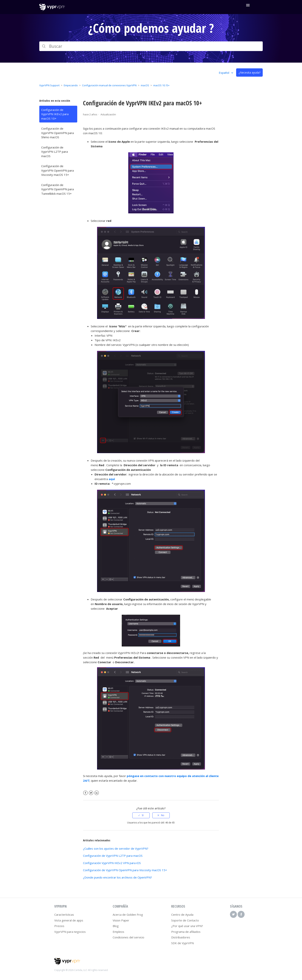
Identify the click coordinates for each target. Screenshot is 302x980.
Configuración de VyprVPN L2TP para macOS (55, 152)
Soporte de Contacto (185, 920)
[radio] (141, 815)
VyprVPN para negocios (70, 932)
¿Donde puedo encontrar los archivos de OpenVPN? (117, 877)
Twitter (91, 793)
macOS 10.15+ (161, 85)
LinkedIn (97, 793)
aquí (112, 479)
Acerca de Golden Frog (128, 915)
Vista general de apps (69, 920)
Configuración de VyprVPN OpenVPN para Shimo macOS (57, 133)
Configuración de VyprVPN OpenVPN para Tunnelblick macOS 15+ (57, 189)
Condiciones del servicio (128, 937)
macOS (145, 85)
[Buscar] (151, 46)
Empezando (71, 85)
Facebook (85, 793)
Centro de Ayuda (182, 915)
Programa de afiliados (186, 932)
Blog (116, 926)
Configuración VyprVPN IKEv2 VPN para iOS (112, 863)
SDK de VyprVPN (182, 943)
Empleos (118, 932)
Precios (59, 926)
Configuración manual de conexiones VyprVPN (109, 85)
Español (224, 73)
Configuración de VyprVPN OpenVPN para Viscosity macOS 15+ (57, 170)
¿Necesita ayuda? (250, 73)
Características (64, 915)
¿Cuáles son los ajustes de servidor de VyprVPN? (116, 848)
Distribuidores (181, 937)
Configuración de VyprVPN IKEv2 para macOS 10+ (55, 114)
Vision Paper (121, 920)
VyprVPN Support (49, 85)
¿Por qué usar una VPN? (187, 926)
